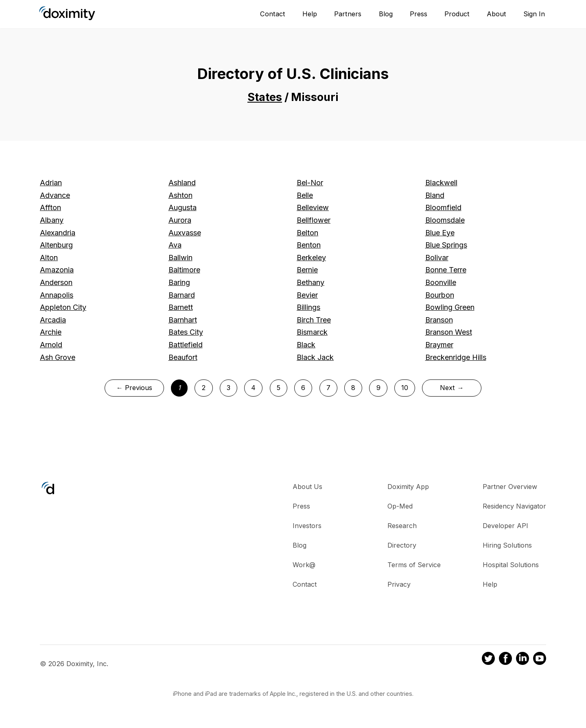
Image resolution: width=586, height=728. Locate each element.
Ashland (182, 183)
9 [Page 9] (378, 388)
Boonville (441, 282)
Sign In (534, 14)
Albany (52, 220)
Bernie (307, 270)
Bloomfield (443, 207)
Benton (309, 245)
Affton (50, 207)
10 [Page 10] (405, 388)
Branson (439, 320)
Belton (307, 233)
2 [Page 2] (203, 388)
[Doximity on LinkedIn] (523, 660)
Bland (435, 195)
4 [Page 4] (253, 388)
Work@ (304, 565)
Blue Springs (446, 245)
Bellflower (314, 220)
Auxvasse (185, 233)
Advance (55, 195)
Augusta (183, 207)
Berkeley (311, 258)
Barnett (181, 307)
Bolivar (437, 258)
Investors (307, 526)
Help (310, 14)
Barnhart (183, 320)
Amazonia (57, 270)
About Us (307, 487)
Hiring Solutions (507, 545)
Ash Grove (58, 357)
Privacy (399, 584)
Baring (179, 282)
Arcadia (53, 320)
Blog (386, 14)
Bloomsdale (445, 220)
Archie (51, 332)
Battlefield (186, 345)
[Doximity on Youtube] (540, 660)
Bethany (310, 282)
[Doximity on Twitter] (488, 660)
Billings (308, 307)
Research (402, 526)
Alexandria (58, 233)
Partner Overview (510, 487)
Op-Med (400, 506)
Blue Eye (440, 233)
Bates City (186, 332)
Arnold (51, 345)
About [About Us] (496, 14)
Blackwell (441, 183)
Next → (452, 388)
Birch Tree (314, 320)
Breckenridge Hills (456, 357)
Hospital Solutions (511, 565)
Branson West (449, 332)
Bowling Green (450, 307)
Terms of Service (414, 565)
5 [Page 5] (279, 388)
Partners (348, 14)
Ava (175, 245)
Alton (49, 258)
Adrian (51, 183)
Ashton (180, 195)
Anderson (56, 282)
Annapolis (57, 295)
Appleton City (63, 307)
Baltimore (184, 270)
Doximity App (408, 487)
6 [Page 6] (303, 388)
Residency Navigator (514, 506)
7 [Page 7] (328, 388)
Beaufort (183, 357)
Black (306, 345)
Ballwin (180, 258)
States (265, 97)
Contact (273, 14)
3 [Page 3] (228, 388)
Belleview (313, 207)
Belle (305, 195)
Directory (402, 545)
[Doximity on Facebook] (505, 660)
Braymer (439, 345)
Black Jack (315, 357)
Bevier (307, 295)
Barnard (182, 295)
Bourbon (440, 295)
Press (419, 14)
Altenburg (56, 245)
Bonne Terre (446, 270)
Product (457, 14)
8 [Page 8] (353, 388)
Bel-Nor (310, 183)
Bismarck (312, 332)
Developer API (505, 526)
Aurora (180, 220)
